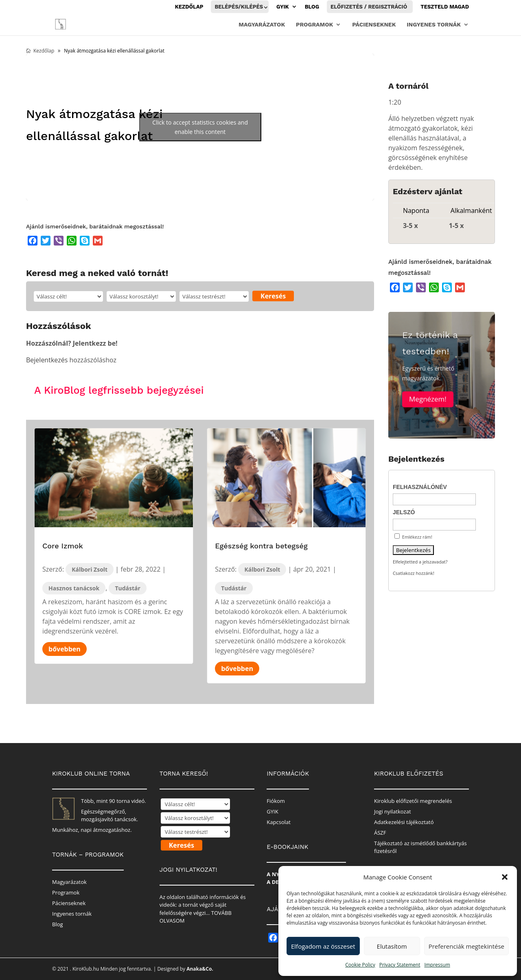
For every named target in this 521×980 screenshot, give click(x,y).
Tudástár (127, 588)
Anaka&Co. (200, 969)
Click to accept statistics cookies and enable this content (200, 127)
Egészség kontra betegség (261, 546)
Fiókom (276, 801)
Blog (312, 7)
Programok (314, 25)
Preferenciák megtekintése (466, 946)
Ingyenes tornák (434, 25)
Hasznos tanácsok (74, 588)
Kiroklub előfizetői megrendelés (413, 801)
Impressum (437, 965)
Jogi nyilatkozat (393, 811)
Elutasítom (392, 946)
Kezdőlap (189, 7)
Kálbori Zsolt (90, 569)
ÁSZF (380, 833)
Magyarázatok (262, 25)
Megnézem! (428, 408)
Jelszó (404, 512)
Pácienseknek (374, 25)
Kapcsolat (279, 822)
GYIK (283, 7)
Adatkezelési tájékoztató (404, 822)
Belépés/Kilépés (239, 7)
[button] (505, 877)
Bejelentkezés (47, 360)
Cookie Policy (360, 965)
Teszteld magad (445, 7)
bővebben (65, 649)
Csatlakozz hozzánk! (414, 573)
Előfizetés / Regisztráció (369, 7)
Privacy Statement (400, 965)
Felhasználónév (420, 487)
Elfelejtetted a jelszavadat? (420, 562)
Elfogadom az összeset (323, 946)
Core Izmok (63, 546)
